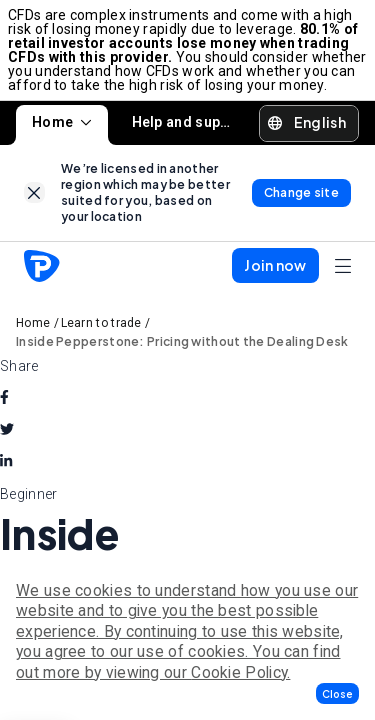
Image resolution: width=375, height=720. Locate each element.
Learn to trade (101, 323)
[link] (34, 192)
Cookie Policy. (240, 672)
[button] (337, 693)
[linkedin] (6, 462)
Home (62, 122)
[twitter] (7, 430)
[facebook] (4, 398)
